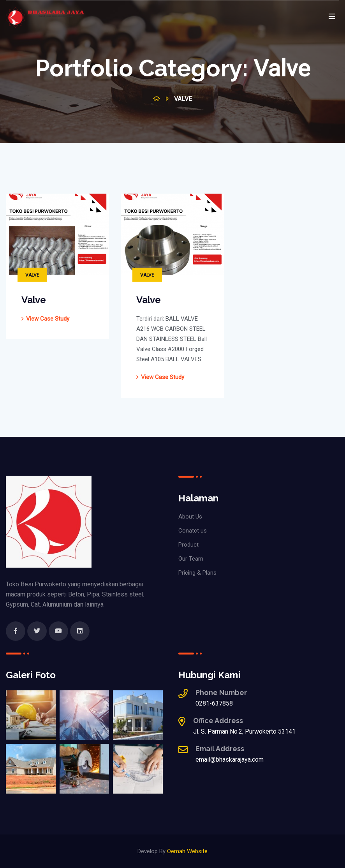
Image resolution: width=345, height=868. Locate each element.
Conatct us (193, 531)
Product (188, 545)
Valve (32, 275)
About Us (190, 517)
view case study (48, 319)
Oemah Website (187, 851)
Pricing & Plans (197, 573)
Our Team (191, 559)
